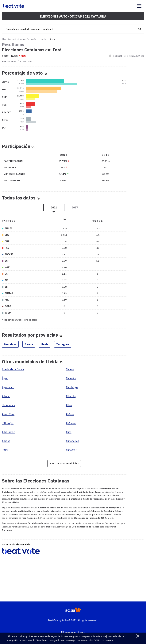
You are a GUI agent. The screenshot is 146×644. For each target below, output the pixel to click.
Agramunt (8, 387)
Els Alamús (8, 405)
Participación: (17, 62)
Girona (29, 344)
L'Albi (5, 450)
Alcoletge (72, 387)
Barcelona (10, 344)
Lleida (43, 39)
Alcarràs (71, 378)
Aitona (6, 396)
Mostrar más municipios (64, 464)
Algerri (70, 414)
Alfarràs (71, 396)
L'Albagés (8, 423)
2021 (54, 207)
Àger (5, 378)
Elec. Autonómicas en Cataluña (19, 39)
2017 (75, 207)
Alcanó (70, 369)
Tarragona (63, 344)
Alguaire (71, 423)
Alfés (69, 405)
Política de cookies (103, 640)
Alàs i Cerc (8, 414)
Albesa (6, 441)
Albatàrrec (8, 432)
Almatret (71, 450)
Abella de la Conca (13, 369)
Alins (69, 432)
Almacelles (72, 441)
